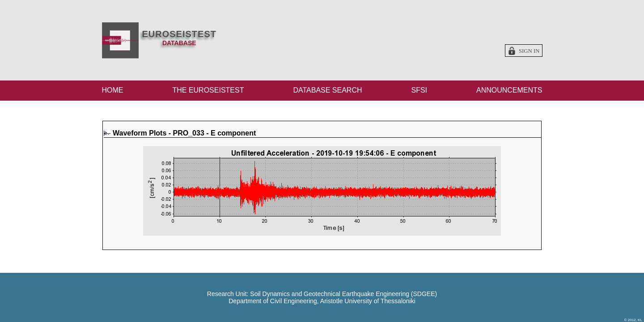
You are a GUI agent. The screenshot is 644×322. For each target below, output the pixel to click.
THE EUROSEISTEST (208, 90)
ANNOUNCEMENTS (509, 90)
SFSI (419, 90)
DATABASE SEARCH (327, 90)
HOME (113, 90)
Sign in (529, 51)
